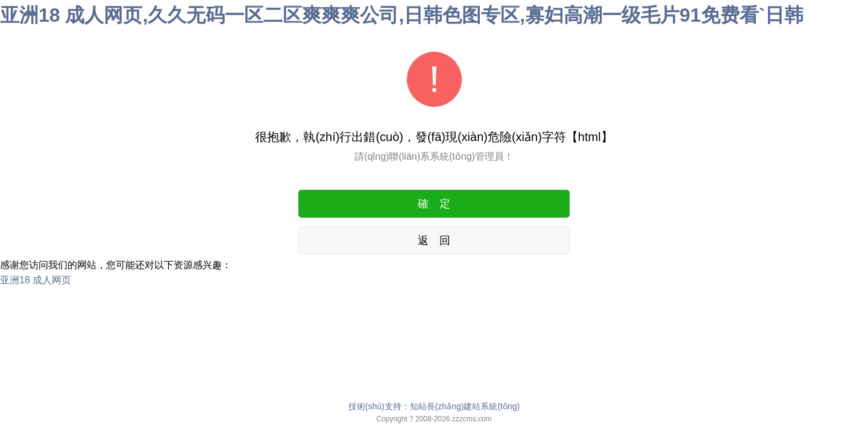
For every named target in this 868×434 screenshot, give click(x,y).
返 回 (434, 241)
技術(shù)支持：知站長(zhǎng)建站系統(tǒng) (434, 406)
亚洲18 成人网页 (36, 280)
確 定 (434, 204)
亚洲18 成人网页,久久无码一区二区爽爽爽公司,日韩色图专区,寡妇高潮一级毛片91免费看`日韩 (402, 15)
